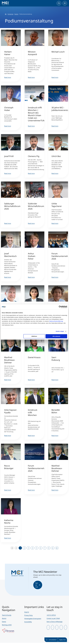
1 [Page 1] (20, 548)
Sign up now (38, 585)
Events (4, 622)
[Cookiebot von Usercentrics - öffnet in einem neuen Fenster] (60, 307)
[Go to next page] (53, 548)
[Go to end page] (57, 548)
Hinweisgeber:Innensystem (33, 619)
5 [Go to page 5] (37, 548)
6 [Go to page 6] (41, 548)
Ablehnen (34, 336)
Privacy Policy (28, 615)
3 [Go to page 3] (28, 548)
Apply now (62, 640)
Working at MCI (7, 625)
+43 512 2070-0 (51, 615)
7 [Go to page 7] (45, 548)
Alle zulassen (56, 336)
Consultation (51, 640)
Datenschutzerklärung (56, 321)
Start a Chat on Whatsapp (55, 622)
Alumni (4, 618)
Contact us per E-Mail (53, 618)
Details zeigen (60, 331)
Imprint (27, 612)
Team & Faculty (7, 615)
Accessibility (28, 622)
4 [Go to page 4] (33, 548)
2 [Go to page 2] (24, 548)
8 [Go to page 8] (49, 548)
